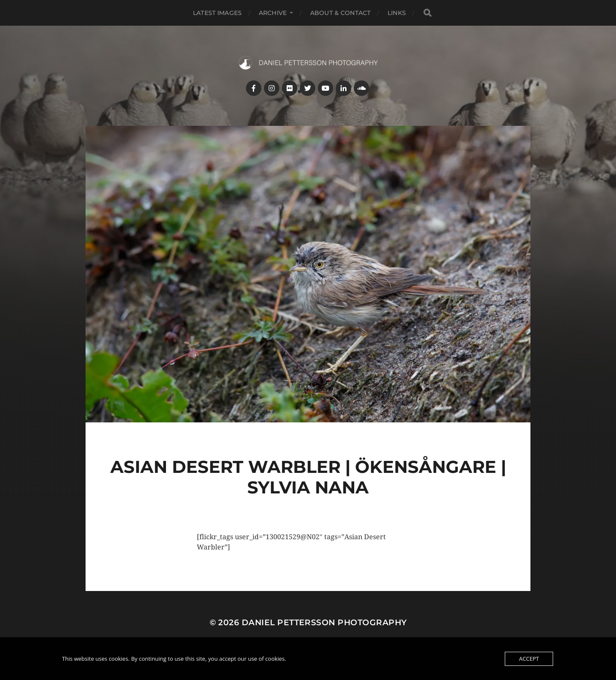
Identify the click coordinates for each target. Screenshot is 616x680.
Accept (529, 659)
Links (397, 13)
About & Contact (340, 13)
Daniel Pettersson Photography (324, 622)
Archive (273, 13)
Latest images (217, 13)
